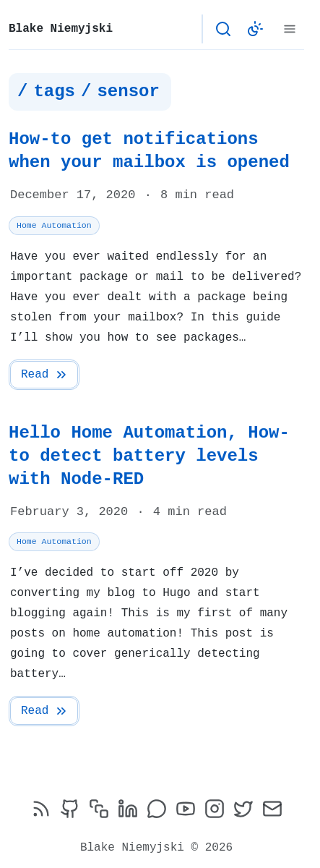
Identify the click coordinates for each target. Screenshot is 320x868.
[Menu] (290, 29)
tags (54, 92)
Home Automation (54, 225)
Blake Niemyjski (61, 29)
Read (45, 375)
